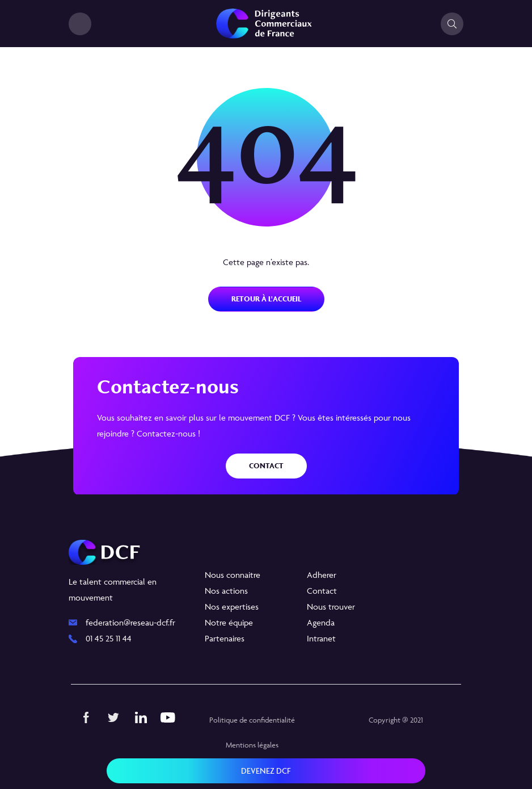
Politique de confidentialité (252, 720)
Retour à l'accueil (266, 299)
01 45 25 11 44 (109, 638)
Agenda (321, 622)
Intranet (321, 638)
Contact (266, 466)
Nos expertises (232, 607)
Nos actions (226, 591)
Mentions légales (252, 745)
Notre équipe (229, 622)
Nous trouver (331, 607)
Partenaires (225, 638)
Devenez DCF (266, 771)
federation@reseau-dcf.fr (130, 622)
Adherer (322, 575)
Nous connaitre (233, 575)
